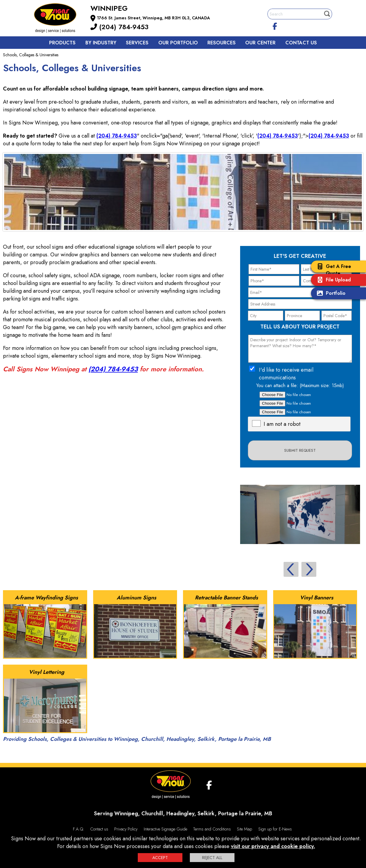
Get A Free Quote (333, 270)
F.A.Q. (79, 829)
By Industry (101, 43)
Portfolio (330, 294)
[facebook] (275, 25)
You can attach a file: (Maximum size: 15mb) (300, 385)
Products (62, 43)
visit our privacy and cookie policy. (273, 846)
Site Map (244, 829)
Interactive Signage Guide (165, 829)
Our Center (260, 43)
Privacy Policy (126, 829)
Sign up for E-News (275, 829)
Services (137, 43)
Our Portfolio (178, 43)
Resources (222, 43)
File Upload (332, 280)
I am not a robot (282, 424)
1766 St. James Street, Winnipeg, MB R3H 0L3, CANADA (154, 18)
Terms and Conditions (212, 829)
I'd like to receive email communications (286, 374)
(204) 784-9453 (119, 27)
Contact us (301, 43)
